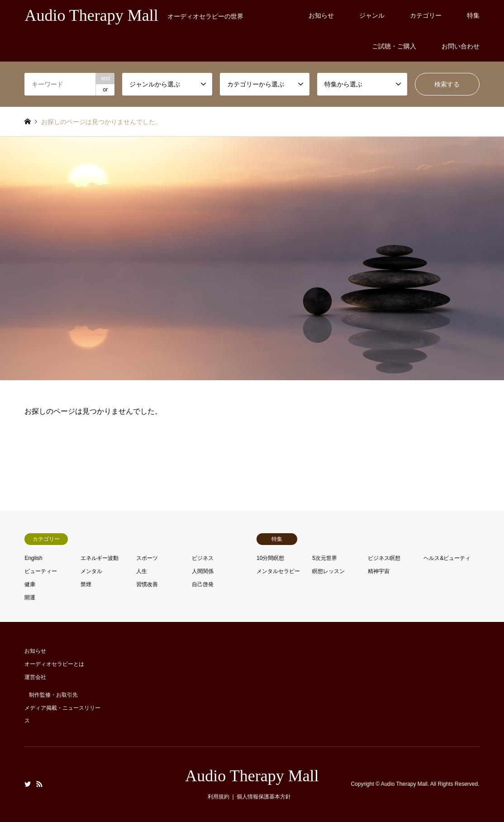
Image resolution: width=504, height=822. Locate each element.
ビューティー (41, 571)
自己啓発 (203, 584)
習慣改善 (147, 584)
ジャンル (372, 15)
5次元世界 (325, 558)
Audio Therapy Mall (252, 776)
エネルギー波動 (100, 558)
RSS (39, 784)
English (33, 558)
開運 (30, 597)
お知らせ (321, 15)
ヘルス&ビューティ (447, 558)
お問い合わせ (461, 46)
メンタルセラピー (278, 571)
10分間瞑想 (270, 558)
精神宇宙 (379, 571)
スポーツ (147, 558)
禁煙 (86, 584)
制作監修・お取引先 (53, 695)
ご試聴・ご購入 (394, 46)
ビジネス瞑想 (384, 558)
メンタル (91, 571)
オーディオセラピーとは (54, 664)
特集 (473, 15)
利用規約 (219, 797)
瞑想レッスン (328, 571)
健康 (30, 584)
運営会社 (35, 677)
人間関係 (203, 571)
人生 (142, 571)
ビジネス (203, 558)
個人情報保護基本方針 (264, 797)
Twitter (28, 784)
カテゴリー (426, 15)
